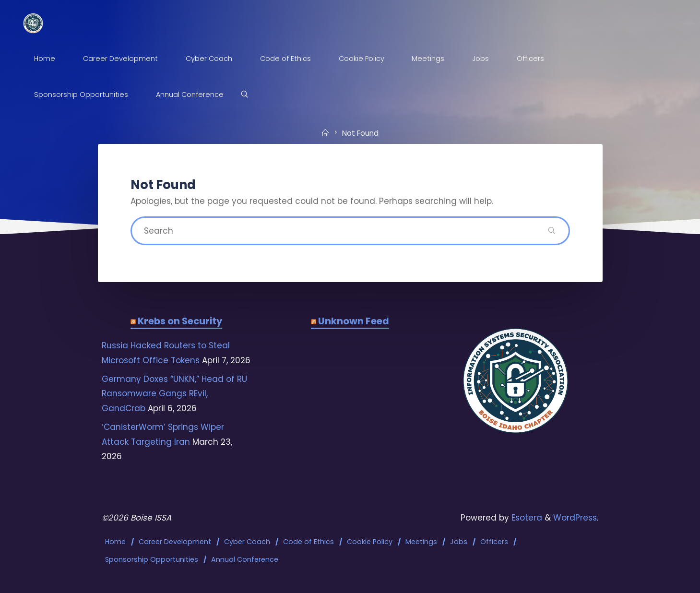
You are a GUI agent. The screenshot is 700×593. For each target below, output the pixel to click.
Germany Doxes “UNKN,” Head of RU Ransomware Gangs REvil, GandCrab (174, 394)
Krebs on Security (180, 321)
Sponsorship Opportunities (152, 559)
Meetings (421, 542)
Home (115, 542)
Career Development (175, 542)
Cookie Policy (370, 542)
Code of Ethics (308, 542)
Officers (494, 542)
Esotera (526, 518)
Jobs (459, 542)
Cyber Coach (247, 542)
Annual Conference (245, 559)
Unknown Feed (354, 321)
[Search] (244, 95)
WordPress (575, 518)
